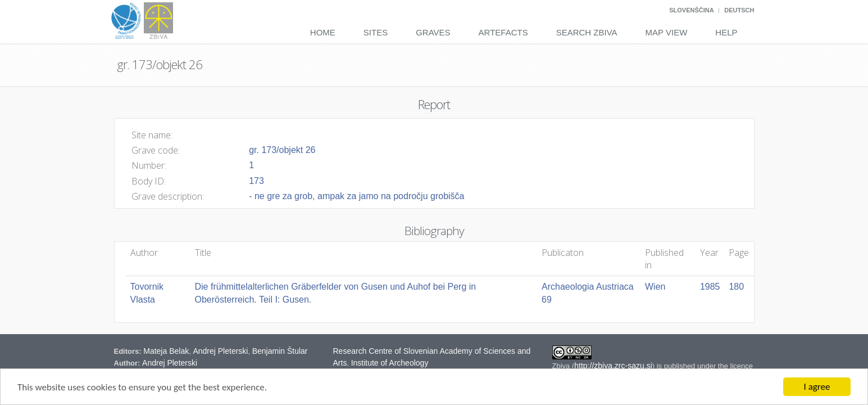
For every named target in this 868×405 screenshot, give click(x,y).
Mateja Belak (166, 351)
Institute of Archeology (390, 363)
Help (726, 32)
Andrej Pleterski (220, 351)
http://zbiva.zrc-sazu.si (613, 366)
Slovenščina (691, 10)
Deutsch (739, 10)
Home (323, 32)
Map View (667, 32)
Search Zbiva (587, 32)
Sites (376, 32)
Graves (433, 32)
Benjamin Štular (280, 351)
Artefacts (503, 32)
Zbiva (562, 366)
